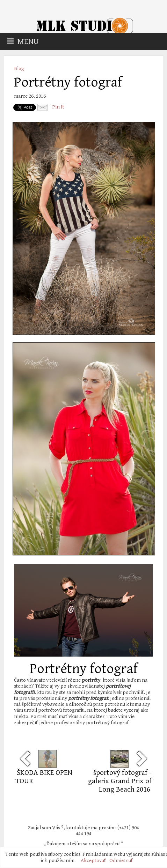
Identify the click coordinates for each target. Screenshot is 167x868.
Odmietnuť (121, 860)
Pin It (58, 107)
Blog (19, 69)
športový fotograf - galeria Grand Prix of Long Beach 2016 (120, 781)
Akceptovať (93, 860)
